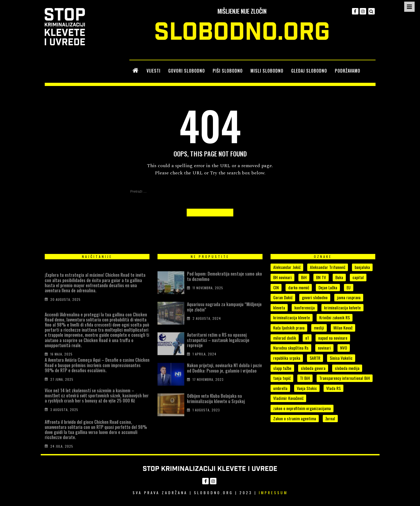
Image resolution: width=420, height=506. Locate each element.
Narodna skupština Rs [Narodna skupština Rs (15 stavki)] (291, 348)
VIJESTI (153, 71)
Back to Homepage (210, 213)
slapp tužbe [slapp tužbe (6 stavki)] (282, 368)
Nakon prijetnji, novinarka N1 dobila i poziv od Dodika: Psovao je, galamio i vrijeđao (224, 376)
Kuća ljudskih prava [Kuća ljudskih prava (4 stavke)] (289, 328)
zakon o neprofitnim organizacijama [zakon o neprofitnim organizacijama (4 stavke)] (302, 408)
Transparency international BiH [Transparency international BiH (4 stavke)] (345, 378)
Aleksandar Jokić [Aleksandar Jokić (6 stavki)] (287, 267)
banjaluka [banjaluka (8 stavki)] (362, 267)
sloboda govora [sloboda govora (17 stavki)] (313, 368)
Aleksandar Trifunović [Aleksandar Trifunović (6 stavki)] (328, 267)
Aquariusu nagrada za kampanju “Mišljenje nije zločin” (224, 315)
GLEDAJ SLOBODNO (309, 71)
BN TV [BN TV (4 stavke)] (321, 277)
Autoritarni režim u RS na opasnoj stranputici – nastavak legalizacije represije (218, 348)
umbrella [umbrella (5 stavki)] (280, 388)
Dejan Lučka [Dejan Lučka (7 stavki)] (328, 287)
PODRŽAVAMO (348, 71)
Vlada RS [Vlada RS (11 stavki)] (333, 388)
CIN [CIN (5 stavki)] (276, 287)
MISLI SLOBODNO (267, 71)
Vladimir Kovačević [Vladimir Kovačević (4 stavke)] (288, 398)
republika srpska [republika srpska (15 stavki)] (287, 358)
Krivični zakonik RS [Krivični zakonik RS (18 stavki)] (335, 317)
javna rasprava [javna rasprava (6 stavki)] (349, 297)
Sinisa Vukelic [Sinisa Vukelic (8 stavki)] (341, 358)
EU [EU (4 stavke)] (349, 287)
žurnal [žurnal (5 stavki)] (330, 418)
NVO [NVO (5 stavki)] (344, 348)
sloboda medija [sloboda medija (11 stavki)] (347, 368)
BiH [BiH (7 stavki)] (304, 277)
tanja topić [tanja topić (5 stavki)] (282, 378)
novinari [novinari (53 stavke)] (324, 348)
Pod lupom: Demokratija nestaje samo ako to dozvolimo (224, 285)
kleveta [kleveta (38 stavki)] (279, 308)
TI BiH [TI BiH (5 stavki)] (305, 378)
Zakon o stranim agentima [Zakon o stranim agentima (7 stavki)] (295, 418)
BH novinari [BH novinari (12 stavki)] (282, 277)
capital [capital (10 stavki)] (358, 277)
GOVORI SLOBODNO (187, 71)
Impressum (273, 492)
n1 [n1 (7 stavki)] (307, 338)
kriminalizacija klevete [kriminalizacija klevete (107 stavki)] (292, 317)
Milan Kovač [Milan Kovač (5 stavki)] (343, 328)
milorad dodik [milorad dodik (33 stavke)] (285, 338)
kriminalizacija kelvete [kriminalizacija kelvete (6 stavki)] (342, 308)
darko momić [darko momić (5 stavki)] (299, 287)
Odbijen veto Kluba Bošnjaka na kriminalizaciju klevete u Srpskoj (216, 407)
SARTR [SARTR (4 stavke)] (315, 358)
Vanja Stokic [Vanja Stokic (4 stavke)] (307, 388)
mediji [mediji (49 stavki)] (319, 328)
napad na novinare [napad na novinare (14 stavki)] (333, 338)
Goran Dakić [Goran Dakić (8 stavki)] (283, 297)
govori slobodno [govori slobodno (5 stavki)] (315, 297)
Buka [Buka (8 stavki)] (339, 277)
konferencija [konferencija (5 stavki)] (305, 308)
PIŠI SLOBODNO (228, 71)
